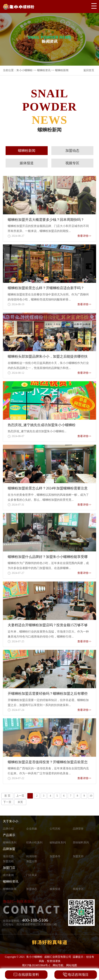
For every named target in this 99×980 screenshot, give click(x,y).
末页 (20, 802)
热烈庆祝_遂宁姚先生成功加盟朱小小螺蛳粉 (42, 425)
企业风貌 (32, 829)
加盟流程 (8, 861)
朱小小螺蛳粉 (25, 70)
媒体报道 (27, 163)
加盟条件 (55, 856)
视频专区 (72, 163)
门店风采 (32, 875)
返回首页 (89, 70)
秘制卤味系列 (58, 843)
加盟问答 (32, 861)
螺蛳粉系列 (10, 843)
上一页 (20, 796)
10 (91, 796)
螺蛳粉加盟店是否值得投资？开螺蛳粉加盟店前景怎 (48, 762)
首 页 (7, 796)
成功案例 (8, 875)
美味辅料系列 (81, 843)
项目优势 (8, 856)
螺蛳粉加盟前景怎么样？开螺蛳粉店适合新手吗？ (46, 288)
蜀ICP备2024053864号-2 (36, 965)
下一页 (7, 802)
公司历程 (55, 829)
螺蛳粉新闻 (62, 70)
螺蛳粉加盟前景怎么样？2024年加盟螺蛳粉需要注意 (48, 488)
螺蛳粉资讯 (44, 70)
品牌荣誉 (78, 829)
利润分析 (32, 856)
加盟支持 (78, 856)
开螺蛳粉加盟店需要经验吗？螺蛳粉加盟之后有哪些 (48, 694)
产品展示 (9, 835)
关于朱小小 (11, 821)
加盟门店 (9, 868)
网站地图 (72, 965)
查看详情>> (84, 236)
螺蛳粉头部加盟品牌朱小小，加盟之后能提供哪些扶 (48, 356)
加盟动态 (72, 151)
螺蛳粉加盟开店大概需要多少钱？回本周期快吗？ (46, 220)
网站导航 (58, 965)
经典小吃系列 (34, 843)
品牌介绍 (8, 829)
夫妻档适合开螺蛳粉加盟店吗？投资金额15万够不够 (48, 625)
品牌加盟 (9, 849)
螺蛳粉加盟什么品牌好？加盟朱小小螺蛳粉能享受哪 (48, 557)
